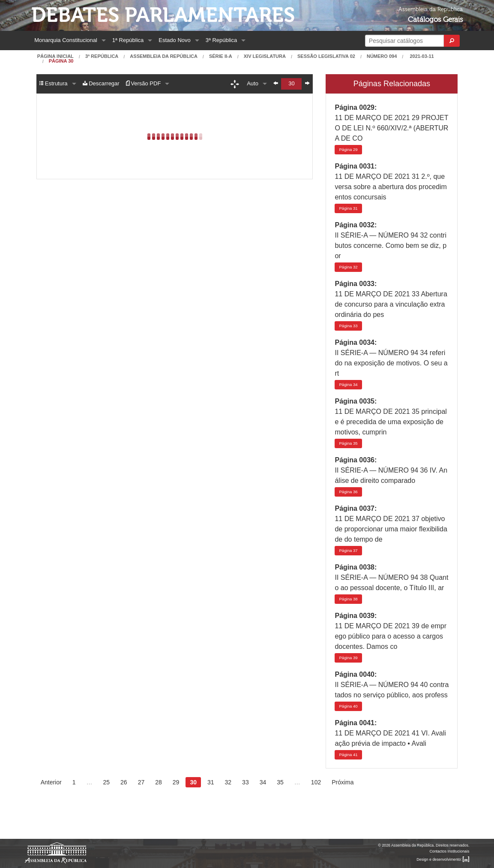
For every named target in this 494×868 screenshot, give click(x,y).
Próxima (343, 782)
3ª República (221, 40)
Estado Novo (174, 40)
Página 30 (61, 61)
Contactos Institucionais (449, 851)
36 (348, 492)
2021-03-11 (421, 56)
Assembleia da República (163, 56)
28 (159, 782)
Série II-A (221, 56)
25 (106, 782)
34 (348, 384)
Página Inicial (55, 56)
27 (141, 782)
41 (348, 755)
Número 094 (382, 56)
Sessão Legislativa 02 (326, 56)
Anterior (51, 782)
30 (193, 782)
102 (316, 782)
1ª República (128, 40)
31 (348, 208)
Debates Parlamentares (163, 15)
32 (348, 267)
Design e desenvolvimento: (443, 859)
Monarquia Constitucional (66, 40)
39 (348, 658)
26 (124, 782)
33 (348, 326)
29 (348, 149)
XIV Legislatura (265, 56)
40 (348, 706)
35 (348, 443)
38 (348, 599)
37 (348, 550)
